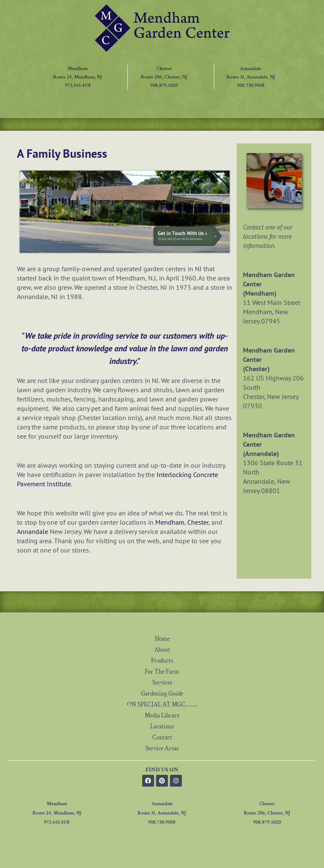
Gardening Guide (162, 694)
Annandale (251, 69)
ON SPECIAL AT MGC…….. (162, 705)
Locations (162, 726)
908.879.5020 (164, 85)
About (162, 650)
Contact (162, 737)
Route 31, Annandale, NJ (251, 77)
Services (162, 683)
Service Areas (162, 748)
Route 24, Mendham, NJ (78, 77)
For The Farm (162, 672)
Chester (164, 69)
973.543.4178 (78, 85)
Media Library (162, 716)
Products (162, 661)
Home (162, 639)
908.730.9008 (251, 85)
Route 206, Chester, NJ (164, 77)
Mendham (78, 69)
